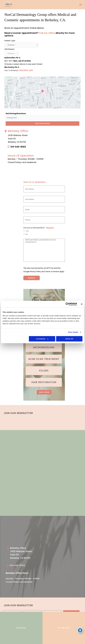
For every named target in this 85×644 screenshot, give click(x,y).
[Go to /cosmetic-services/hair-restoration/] (44, 382)
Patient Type (10, 41)
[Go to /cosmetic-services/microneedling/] (44, 347)
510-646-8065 (18, 147)
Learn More (44, 392)
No (27, 234)
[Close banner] (82, 304)
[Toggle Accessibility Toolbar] (80, 630)
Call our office (47, 33)
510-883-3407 (64, 628)
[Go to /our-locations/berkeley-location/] (23, 554)
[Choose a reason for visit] (12, 54)
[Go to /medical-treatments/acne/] (44, 359)
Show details (73, 332)
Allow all (69, 339)
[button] (44, 392)
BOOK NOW (21, 628)
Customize (42, 339)
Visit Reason (9, 49)
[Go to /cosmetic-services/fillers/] (44, 371)
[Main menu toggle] (81, 5)
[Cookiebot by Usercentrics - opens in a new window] (67, 304)
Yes (27, 231)
